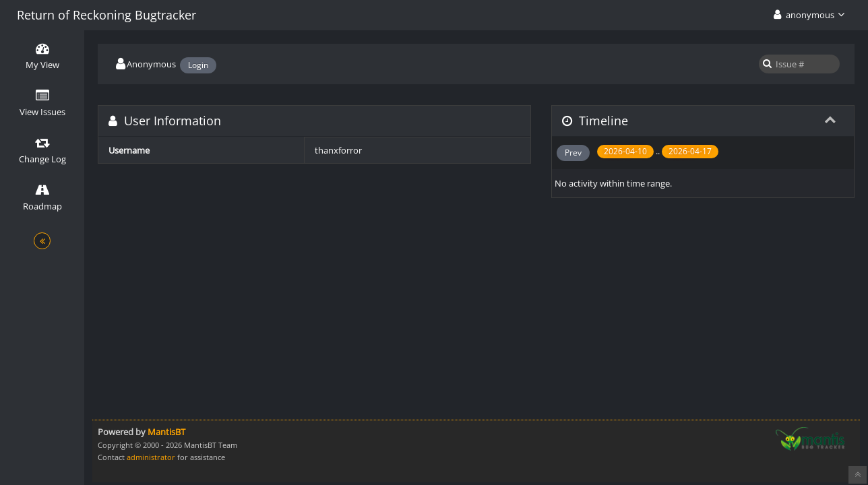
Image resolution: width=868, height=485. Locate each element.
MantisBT (166, 432)
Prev (573, 153)
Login (198, 65)
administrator (151, 457)
